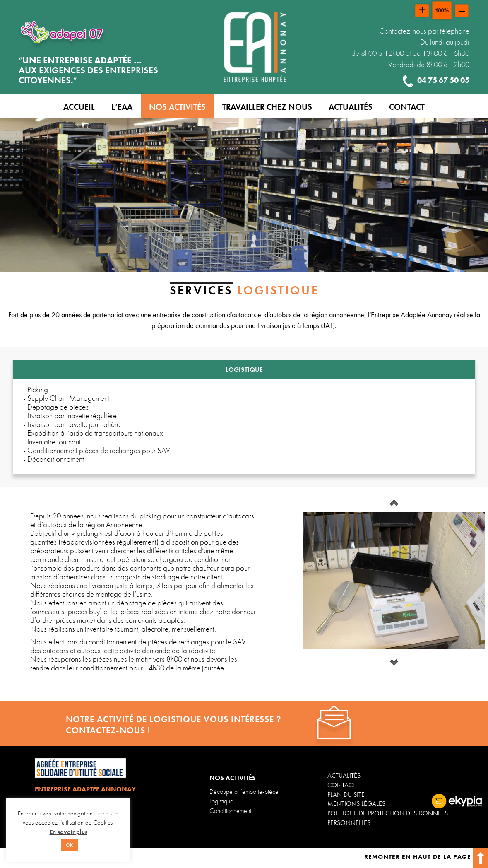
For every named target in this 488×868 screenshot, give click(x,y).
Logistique (221, 801)
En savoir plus (69, 832)
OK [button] (69, 845)
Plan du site (346, 794)
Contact (341, 785)
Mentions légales (356, 804)
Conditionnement (230, 811)
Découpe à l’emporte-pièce (244, 792)
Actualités (344, 775)
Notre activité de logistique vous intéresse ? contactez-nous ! (173, 725)
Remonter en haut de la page (426, 857)
